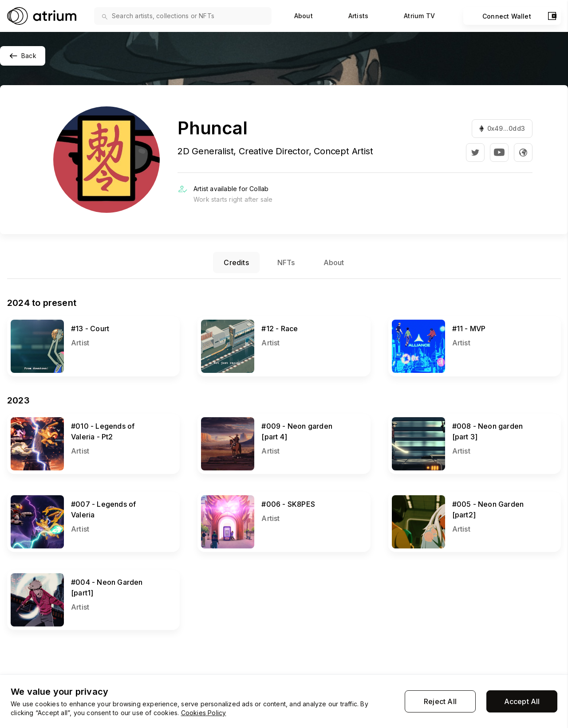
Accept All (522, 701)
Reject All (440, 701)
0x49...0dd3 (502, 128)
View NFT (24, 320)
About (304, 16)
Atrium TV (419, 16)
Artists (358, 16)
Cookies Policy (204, 713)
